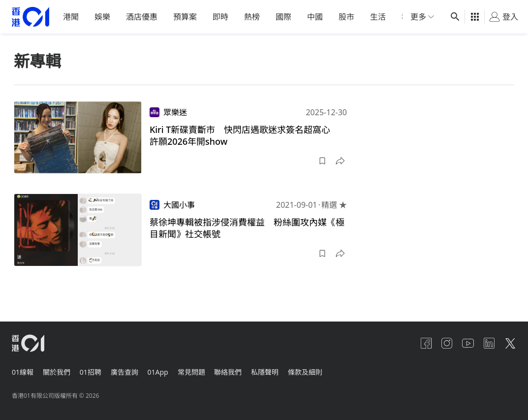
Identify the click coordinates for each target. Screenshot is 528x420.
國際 (283, 17)
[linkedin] (487, 343)
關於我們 (59, 370)
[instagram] (439, 343)
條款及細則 (325, 370)
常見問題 (204, 370)
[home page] (31, 17)
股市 (346, 17)
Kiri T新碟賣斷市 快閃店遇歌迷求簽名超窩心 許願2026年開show (245, 135)
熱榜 (252, 17)
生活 (378, 17)
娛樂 (102, 17)
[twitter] (510, 343)
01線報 (23, 370)
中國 (315, 17)
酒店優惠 (142, 17)
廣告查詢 (132, 370)
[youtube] (463, 343)
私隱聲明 (282, 370)
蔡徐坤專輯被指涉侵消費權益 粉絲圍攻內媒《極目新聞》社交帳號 (247, 228)
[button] (322, 161)
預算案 (185, 17)
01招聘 (95, 370)
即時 (220, 17)
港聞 (71, 17)
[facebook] (416, 343)
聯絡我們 (243, 370)
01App (168, 370)
